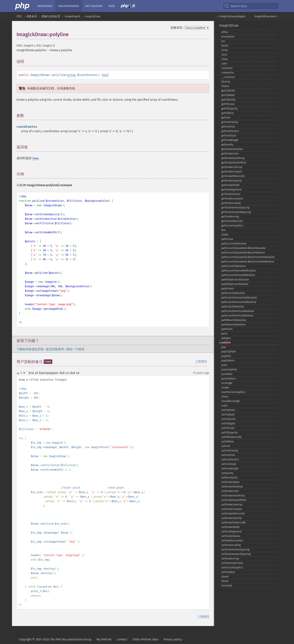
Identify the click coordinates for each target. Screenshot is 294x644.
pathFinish (228, 289)
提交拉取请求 (55, 349)
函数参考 (32, 16)
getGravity (227, 145)
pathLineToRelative (233, 307)
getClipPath (228, 91)
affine (225, 32)
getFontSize (228, 127)
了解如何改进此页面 (30, 349)
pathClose (227, 239)
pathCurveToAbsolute (234, 244)
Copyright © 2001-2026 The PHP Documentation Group (55, 639)
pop (223, 347)
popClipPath (228, 352)
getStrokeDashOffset (234, 163)
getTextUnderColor (232, 221)
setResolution (229, 478)
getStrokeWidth (230, 185)
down (24, 373)
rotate (225, 397)
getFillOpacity (229, 109)
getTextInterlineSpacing (235, 208)
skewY (225, 581)
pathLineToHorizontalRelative (239, 302)
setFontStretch (230, 460)
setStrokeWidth (230, 527)
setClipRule (228, 415)
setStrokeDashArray (233, 496)
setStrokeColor (230, 491)
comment (227, 68)
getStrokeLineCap (232, 167)
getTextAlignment (232, 190)
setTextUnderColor (232, 563)
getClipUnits (228, 100)
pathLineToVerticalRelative (237, 316)
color (224, 64)
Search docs (236, 6)
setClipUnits (228, 419)
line (223, 230)
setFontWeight (230, 469)
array (72, 75)
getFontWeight (230, 140)
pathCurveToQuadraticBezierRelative (243, 253)
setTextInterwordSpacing (236, 554)
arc (223, 41)
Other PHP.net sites (145, 639)
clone (225, 59)
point (224, 334)
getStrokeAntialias (232, 149)
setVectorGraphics (232, 568)
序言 (19, 16)
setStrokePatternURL (234, 523)
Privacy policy (173, 639)
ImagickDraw (93, 16)
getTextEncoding (231, 203)
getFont (226, 118)
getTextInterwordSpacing (236, 212)
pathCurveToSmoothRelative (238, 275)
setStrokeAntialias (232, 487)
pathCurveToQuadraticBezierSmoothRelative (248, 262)
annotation (228, 37)
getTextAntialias (231, 194)
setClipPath (228, 410)
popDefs (226, 356)
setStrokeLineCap (232, 505)
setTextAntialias (231, 536)
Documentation (69, 6)
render (225, 388)
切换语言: (177, 28)
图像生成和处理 (51, 16)
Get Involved (94, 6)
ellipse (225, 86)
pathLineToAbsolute (233, 293)
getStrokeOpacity (232, 181)
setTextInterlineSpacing (235, 550)
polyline (226, 343)
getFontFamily (230, 122)
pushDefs (227, 374)
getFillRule (228, 113)
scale (224, 406)
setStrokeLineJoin (232, 509)
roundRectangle (231, 401)
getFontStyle (229, 136)
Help (112, 6)
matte (225, 235)
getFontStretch (230, 131)
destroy (226, 82)
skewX (225, 577)
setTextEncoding (231, 545)
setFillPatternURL (232, 437)
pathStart (227, 329)
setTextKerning (230, 559)
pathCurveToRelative (234, 266)
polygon (226, 338)
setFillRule (228, 442)
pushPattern (229, 379)
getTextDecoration (232, 199)
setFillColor (228, 428)
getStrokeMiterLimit (233, 176)
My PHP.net (104, 639)
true (35, 158)
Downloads (45, 6)
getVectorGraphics (232, 226)
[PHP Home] (22, 6)
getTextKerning (230, 217)
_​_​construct (228, 77)
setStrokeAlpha (230, 482)
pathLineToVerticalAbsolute (238, 311)
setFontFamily (230, 451)
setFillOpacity (229, 433)
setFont (226, 446)
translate (227, 586)
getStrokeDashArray (233, 158)
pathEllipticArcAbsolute (235, 280)
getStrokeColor (230, 154)
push (224, 365)
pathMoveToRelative (233, 325)
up (19, 373)
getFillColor (228, 104)
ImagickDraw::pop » (266, 16)
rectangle (227, 383)
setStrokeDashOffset (234, 500)
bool (105, 75)
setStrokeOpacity (232, 518)
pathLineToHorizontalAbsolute (239, 298)
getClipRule (228, 95)
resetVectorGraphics (233, 392)
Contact (122, 639)
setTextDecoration (232, 541)
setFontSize (228, 455)
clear (224, 55)
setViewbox (228, 572)
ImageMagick (72, 16)
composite (228, 73)
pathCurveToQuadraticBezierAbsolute (243, 248)
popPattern (228, 361)
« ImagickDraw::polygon (231, 16)
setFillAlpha (228, 424)
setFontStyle (229, 464)
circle (225, 50)
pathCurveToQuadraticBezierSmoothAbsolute (248, 257)
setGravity (227, 473)
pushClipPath (229, 370)
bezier (225, 46)
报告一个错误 (75, 349)
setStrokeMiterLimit (233, 514)
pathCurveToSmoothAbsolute (238, 271)
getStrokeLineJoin (232, 172)
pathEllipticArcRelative (235, 284)
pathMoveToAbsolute (234, 320)
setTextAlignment (232, 532)
